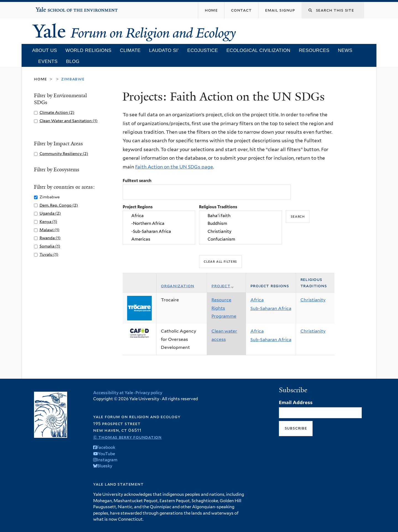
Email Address (296, 402)
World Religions (88, 50)
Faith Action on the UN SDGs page (174, 167)
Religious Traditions (218, 207)
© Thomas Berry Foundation (127, 437)
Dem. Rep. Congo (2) (59, 205)
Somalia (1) (50, 246)
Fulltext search (137, 181)
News (345, 50)
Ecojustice (202, 50)
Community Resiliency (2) (64, 153)
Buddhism (240, 223)
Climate (130, 50)
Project (223, 286)
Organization (178, 286)
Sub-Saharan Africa (271, 308)
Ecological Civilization (258, 50)
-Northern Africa (159, 223)
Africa (159, 216)
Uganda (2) (50, 213)
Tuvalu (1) (49, 254)
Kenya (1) (48, 221)
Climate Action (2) (57, 112)
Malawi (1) (49, 230)
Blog (73, 61)
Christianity (240, 231)
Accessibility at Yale (113, 393)
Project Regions (138, 207)
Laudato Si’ (164, 50)
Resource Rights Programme (224, 308)
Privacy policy (149, 393)
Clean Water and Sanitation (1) (69, 121)
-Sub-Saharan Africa (159, 231)
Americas (159, 239)
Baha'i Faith (240, 216)
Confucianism (240, 239)
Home (40, 79)
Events (48, 61)
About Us (44, 50)
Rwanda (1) (50, 238)
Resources (314, 50)
